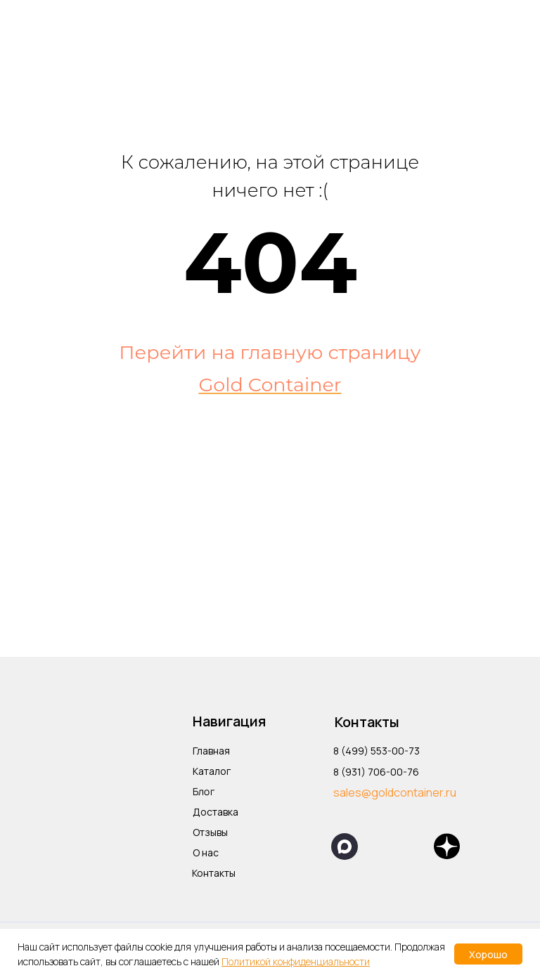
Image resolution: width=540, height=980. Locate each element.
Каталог (212, 771)
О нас (206, 852)
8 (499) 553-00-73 (377, 751)
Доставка (216, 812)
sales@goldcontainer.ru (395, 792)
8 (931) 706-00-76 (376, 772)
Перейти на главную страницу (270, 352)
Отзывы (210, 832)
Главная (211, 751)
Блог (204, 792)
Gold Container (270, 385)
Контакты (214, 873)
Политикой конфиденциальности (296, 961)
